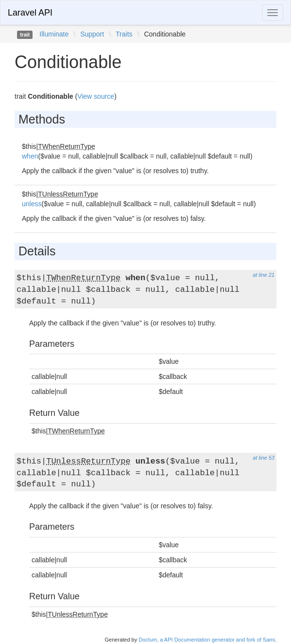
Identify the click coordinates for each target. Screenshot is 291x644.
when (30, 156)
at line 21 (264, 275)
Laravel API (30, 13)
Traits (124, 34)
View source (96, 96)
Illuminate (54, 34)
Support (92, 34)
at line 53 (264, 458)
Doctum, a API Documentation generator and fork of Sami (207, 640)
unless (32, 204)
